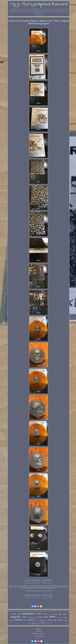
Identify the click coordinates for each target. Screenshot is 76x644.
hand (46, 617)
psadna (38, 623)
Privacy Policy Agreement (39, 634)
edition (45, 614)
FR (40, 638)
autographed (28, 614)
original (50, 615)
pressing (34, 623)
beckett (13, 614)
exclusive (55, 614)
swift (25, 620)
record (18, 620)
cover (66, 620)
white (55, 620)
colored (41, 620)
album (52, 617)
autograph (15, 617)
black (65, 614)
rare (43, 623)
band (50, 620)
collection (12, 620)
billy (58, 617)
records (40, 617)
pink (29, 623)
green (37, 620)
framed (30, 617)
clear (46, 621)
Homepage (38, 629)
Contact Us (39, 631)
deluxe (35, 617)
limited (24, 617)
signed (31, 620)
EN (37, 638)
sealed (65, 617)
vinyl (39, 613)
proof (19, 614)
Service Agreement (39, 636)
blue (60, 614)
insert (61, 617)
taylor (61, 620)
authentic (48, 623)
